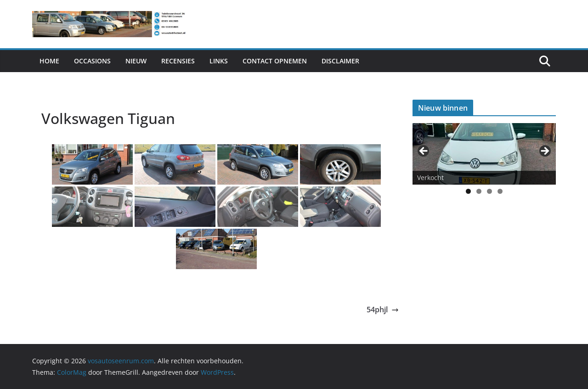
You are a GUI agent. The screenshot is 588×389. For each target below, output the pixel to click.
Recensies (178, 61)
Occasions (92, 61)
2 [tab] (479, 191)
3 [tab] (489, 191)
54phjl (383, 310)
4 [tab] (500, 191)
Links (219, 61)
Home (49, 61)
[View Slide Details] (484, 154)
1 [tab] (468, 191)
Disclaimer (340, 61)
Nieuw (136, 61)
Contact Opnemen (275, 61)
